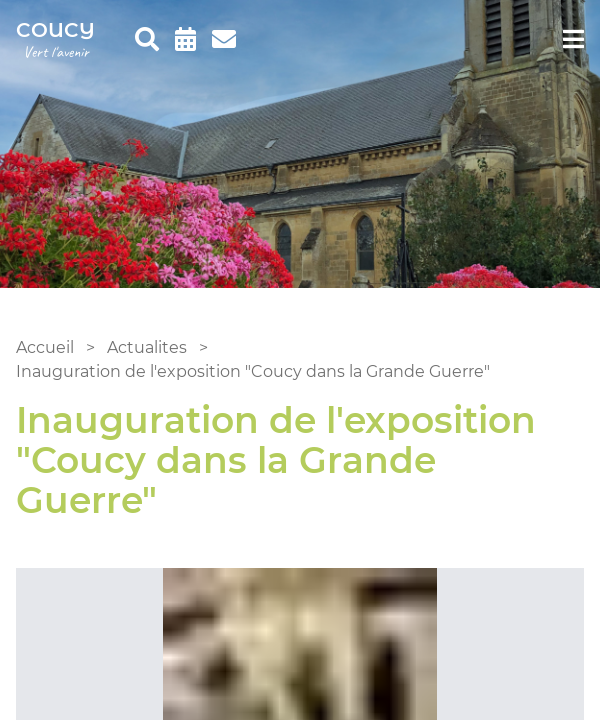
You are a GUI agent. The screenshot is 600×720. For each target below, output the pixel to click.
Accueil (45, 347)
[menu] (573, 40)
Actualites (147, 347)
